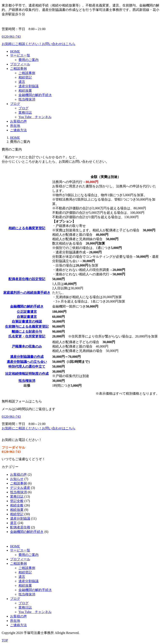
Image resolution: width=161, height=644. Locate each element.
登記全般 (17, 501)
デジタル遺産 (20, 488)
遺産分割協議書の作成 (27, 357)
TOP (5, 640)
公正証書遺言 (27, 312)
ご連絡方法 (18, 625)
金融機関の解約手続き (27, 306)
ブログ (15, 599)
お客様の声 (18, 475)
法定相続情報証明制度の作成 (27, 374)
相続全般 (17, 505)
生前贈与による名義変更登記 (27, 327)
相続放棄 (17, 510)
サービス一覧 (20, 550)
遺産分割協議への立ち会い (27, 362)
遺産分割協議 (20, 518)
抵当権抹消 (27, 381)
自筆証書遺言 (27, 317)
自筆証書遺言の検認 (27, 321)
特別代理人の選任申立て (27, 366)
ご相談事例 (18, 483)
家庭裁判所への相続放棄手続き (27, 293)
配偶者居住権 (20, 527)
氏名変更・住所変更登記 (27, 336)
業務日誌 (17, 497)
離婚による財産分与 (27, 332)
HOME (15, 138)
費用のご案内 (29, 555)
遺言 (13, 523)
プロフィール (20, 559)
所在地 (15, 621)
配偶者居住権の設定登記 (27, 279)
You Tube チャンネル (35, 612)
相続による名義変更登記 (27, 228)
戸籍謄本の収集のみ (27, 346)
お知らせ (17, 479)
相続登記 (17, 514)
